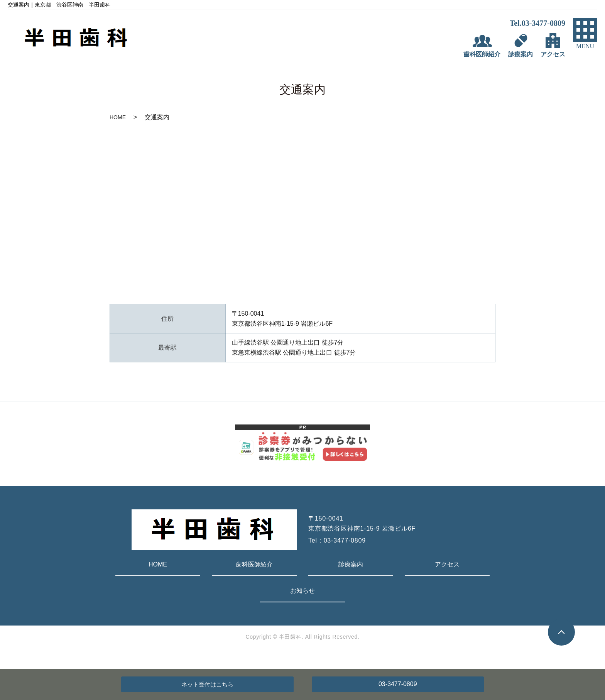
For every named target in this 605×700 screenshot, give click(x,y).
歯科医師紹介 (254, 564)
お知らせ (302, 591)
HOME (118, 117)
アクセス (447, 564)
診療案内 (351, 564)
